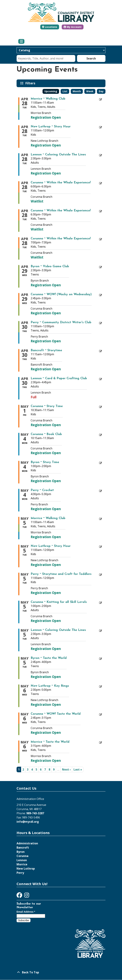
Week (90, 91)
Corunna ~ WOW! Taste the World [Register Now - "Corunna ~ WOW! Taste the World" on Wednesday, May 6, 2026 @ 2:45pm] (56, 714)
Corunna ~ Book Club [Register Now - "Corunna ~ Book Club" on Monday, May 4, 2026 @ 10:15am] (46, 434)
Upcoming (51, 91)
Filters (31, 83)
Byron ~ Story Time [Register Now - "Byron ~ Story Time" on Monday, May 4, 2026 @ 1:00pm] (45, 462)
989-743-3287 (35, 813)
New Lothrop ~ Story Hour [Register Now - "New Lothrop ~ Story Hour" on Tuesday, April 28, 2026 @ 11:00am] (51, 127)
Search (91, 58)
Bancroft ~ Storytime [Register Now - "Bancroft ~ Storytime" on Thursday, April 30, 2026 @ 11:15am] (46, 351)
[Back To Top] (61, 972)
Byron (21, 852)
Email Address (26, 912)
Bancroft (23, 848)
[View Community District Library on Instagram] (27, 896)
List (65, 91)
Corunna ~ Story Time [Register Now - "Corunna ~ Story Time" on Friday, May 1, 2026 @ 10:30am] (47, 406)
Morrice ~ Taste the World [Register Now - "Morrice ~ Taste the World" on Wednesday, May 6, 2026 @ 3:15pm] (50, 742)
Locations (51, 27)
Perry (20, 873)
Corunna (22, 856)
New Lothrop (26, 869)
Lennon (22, 860)
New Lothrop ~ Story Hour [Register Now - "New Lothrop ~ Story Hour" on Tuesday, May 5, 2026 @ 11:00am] (51, 546)
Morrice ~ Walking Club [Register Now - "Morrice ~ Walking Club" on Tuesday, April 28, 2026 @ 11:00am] (48, 99)
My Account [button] (73, 27)
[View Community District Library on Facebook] (20, 896)
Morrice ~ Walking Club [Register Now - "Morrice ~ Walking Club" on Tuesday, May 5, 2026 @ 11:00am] (48, 518)
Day (101, 91)
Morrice (22, 864)
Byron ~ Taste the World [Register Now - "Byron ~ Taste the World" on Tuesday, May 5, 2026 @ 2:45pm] (49, 658)
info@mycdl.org (28, 822)
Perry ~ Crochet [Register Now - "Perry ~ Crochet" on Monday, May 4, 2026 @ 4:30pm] (42, 490)
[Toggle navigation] (21, 41)
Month (77, 91)
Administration (27, 843)
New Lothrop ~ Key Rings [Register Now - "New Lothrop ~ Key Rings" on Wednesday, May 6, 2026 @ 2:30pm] (50, 686)
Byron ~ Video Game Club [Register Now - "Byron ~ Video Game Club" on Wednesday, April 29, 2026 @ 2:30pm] (50, 267)
